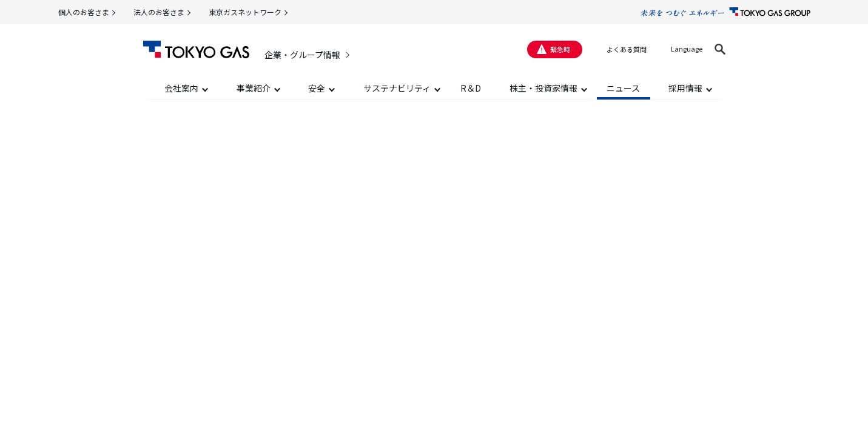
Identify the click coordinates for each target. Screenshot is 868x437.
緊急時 (560, 49)
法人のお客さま (159, 12)
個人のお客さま (84, 12)
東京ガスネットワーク (245, 12)
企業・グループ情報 (302, 55)
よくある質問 (627, 49)
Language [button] (687, 49)
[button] (720, 49)
